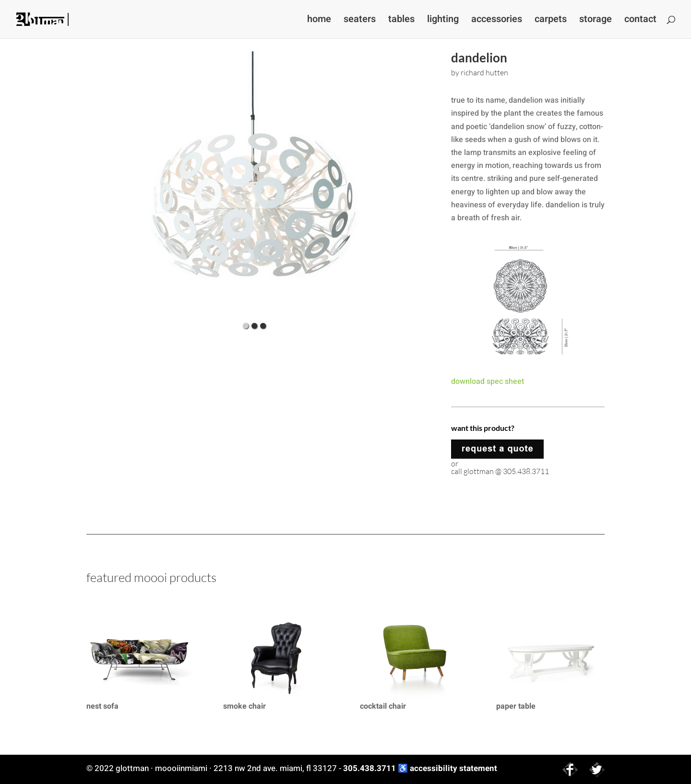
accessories (497, 21)
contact (640, 21)
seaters (360, 21)
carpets (551, 21)
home (319, 21)
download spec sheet (488, 381)
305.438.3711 (369, 768)
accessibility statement (453, 768)
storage (596, 21)
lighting (443, 21)
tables (401, 21)
